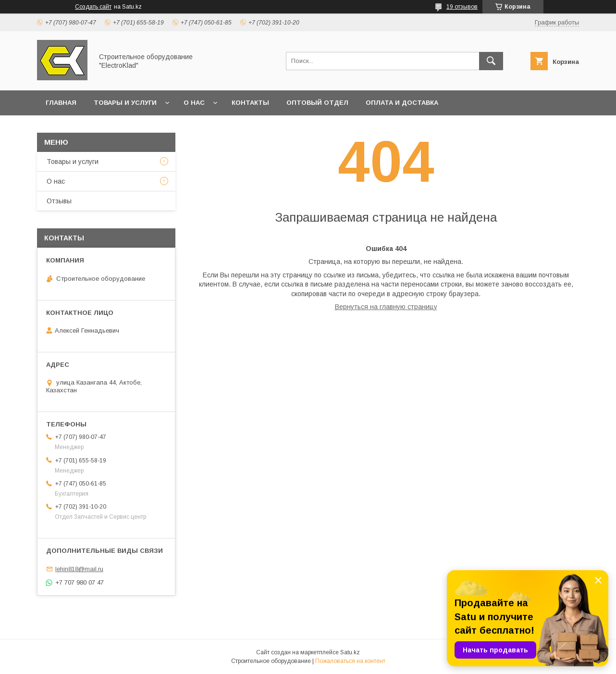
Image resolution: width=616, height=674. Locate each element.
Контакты (250, 103)
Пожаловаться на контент (350, 661)
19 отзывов (462, 7)
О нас (194, 103)
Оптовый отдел (317, 103)
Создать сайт (93, 7)
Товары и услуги (125, 103)
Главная (61, 103)
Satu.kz (350, 652)
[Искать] (491, 61)
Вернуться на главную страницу (386, 307)
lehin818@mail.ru (79, 569)
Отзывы (59, 201)
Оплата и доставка (402, 103)
